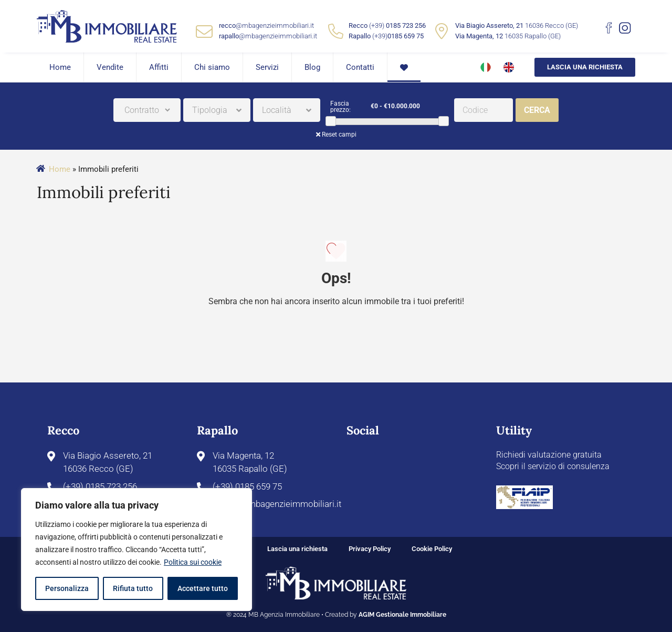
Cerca (537, 110)
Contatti (360, 67)
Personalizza (67, 588)
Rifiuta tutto (133, 588)
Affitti (159, 67)
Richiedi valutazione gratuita (549, 455)
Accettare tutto (203, 588)
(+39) (397, 25)
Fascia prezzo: (340, 107)
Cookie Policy (432, 549)
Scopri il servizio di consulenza (553, 466)
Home (60, 67)
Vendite (110, 67)
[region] (136, 550)
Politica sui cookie (193, 562)
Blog (312, 67)
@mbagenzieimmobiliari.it (266, 25)
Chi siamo (212, 67)
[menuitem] (479, 67)
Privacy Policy (370, 549)
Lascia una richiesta (585, 67)
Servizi (267, 67)
